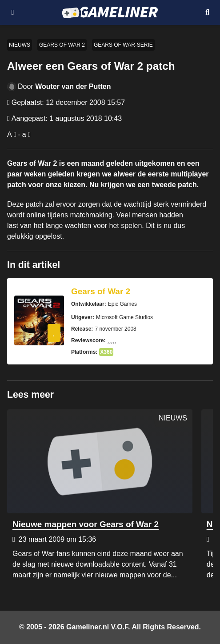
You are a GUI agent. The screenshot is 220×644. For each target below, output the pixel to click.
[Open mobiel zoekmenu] (207, 12)
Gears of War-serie (123, 45)
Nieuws (20, 45)
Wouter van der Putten (73, 86)
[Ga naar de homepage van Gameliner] (110, 12)
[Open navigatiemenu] (13, 12)
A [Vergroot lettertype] (10, 134)
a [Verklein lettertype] (24, 134)
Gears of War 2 (62, 45)
